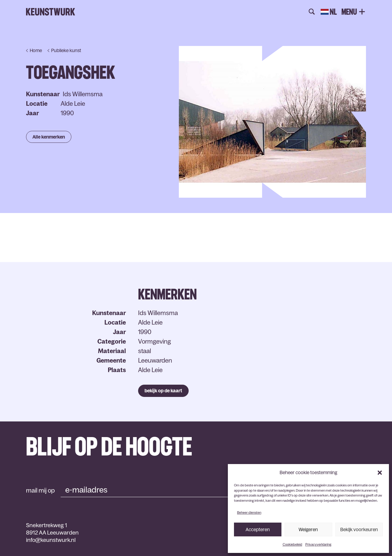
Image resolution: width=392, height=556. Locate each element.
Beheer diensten (249, 512)
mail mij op (40, 490)
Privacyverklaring (318, 544)
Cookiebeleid (292, 544)
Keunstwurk (51, 12)
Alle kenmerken (49, 137)
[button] (380, 473)
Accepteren (258, 529)
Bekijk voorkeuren (359, 529)
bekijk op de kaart (163, 391)
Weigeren (308, 529)
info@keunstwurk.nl (51, 540)
